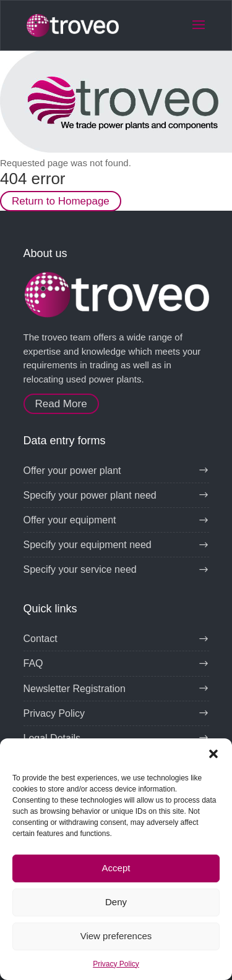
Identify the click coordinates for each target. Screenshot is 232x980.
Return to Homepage (61, 201)
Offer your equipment (70, 520)
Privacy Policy (116, 964)
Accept (116, 868)
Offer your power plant (72, 471)
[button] (213, 754)
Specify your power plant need (90, 495)
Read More (61, 404)
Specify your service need (80, 569)
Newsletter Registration (75, 689)
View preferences (116, 936)
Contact (41, 639)
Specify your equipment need (88, 545)
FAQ (33, 663)
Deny (116, 902)
